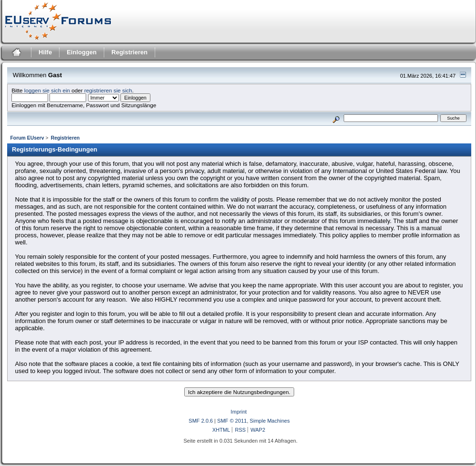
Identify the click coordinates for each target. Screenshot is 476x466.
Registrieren (129, 52)
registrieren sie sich (108, 90)
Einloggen (82, 52)
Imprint (239, 412)
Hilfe (45, 52)
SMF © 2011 (232, 421)
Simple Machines (270, 421)
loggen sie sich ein (47, 90)
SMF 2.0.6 (201, 421)
